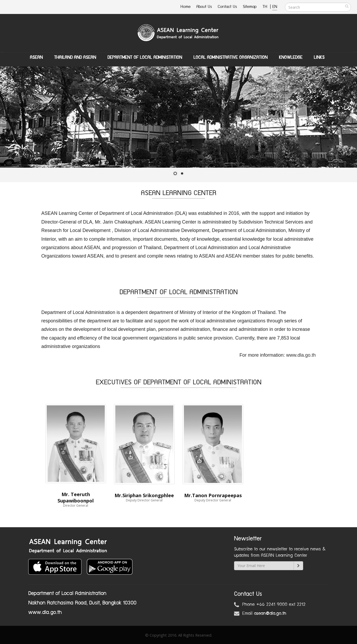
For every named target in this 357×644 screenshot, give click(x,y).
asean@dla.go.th (270, 613)
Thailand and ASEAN (75, 57)
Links (319, 57)
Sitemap (250, 7)
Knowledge (291, 57)
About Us (204, 7)
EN (275, 7)
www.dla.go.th (301, 355)
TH (266, 7)
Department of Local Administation (145, 57)
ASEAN (36, 57)
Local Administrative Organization (230, 57)
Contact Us (227, 7)
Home (185, 7)
